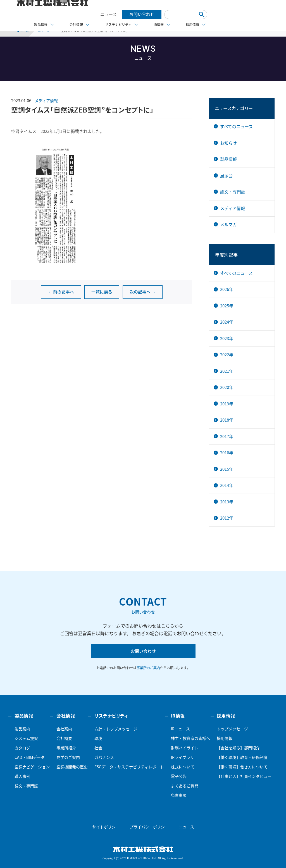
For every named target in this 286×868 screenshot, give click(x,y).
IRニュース (180, 729)
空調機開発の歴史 (72, 767)
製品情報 (228, 159)
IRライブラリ (183, 757)
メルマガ (228, 224)
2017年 (227, 436)
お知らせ (228, 143)
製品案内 (22, 729)
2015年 (227, 469)
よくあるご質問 (185, 786)
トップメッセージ (232, 729)
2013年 (227, 502)
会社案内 (64, 729)
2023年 (227, 338)
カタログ (22, 748)
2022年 (227, 355)
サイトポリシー (106, 827)
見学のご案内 (68, 757)
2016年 (227, 453)
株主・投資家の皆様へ (190, 738)
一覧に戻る (102, 292)
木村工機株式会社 (143, 849)
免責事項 (179, 795)
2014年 (227, 485)
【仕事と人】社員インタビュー (244, 776)
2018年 (227, 420)
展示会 (226, 176)
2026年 (227, 289)
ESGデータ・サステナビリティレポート (129, 767)
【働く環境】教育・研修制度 (242, 757)
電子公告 (179, 776)
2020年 (227, 387)
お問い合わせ (142, 14)
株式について (183, 767)
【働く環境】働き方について (242, 767)
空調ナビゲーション (32, 767)
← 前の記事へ (61, 292)
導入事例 (22, 776)
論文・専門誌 (233, 192)
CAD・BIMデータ (30, 757)
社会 (98, 748)
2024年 (227, 322)
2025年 (227, 306)
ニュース (109, 14)
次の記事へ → (143, 292)
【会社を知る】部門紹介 (238, 748)
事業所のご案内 (148, 668)
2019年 (227, 404)
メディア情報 (46, 101)
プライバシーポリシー (149, 827)
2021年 (227, 371)
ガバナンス (104, 757)
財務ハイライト (185, 748)
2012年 (227, 518)
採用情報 (225, 738)
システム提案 (26, 738)
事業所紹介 (66, 748)
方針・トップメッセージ (116, 729)
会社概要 (64, 738)
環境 (98, 738)
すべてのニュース (236, 126)
